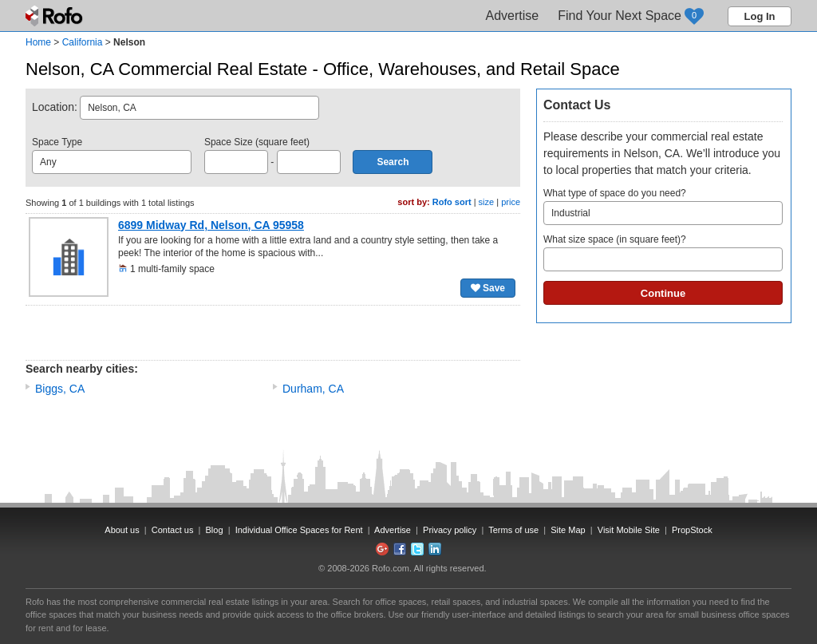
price (511, 202)
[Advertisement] (273, 333)
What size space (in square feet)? (663, 253)
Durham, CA (313, 389)
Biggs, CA (60, 389)
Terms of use (513, 530)
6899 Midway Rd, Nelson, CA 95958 (211, 225)
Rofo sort (452, 202)
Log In (760, 16)
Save (488, 288)
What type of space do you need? (663, 206)
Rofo (55, 16)
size (487, 202)
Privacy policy (450, 530)
